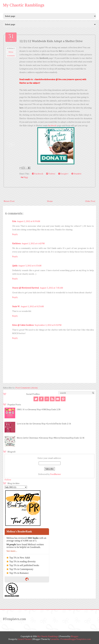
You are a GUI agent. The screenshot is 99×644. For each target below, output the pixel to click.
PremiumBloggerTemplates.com (76, 639)
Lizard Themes (25, 639)
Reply (15, 234)
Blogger (75, 636)
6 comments (11, 56)
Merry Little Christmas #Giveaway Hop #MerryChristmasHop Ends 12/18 (51, 438)
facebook (52, 125)
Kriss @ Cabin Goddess (23, 325)
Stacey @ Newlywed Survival (26, 288)
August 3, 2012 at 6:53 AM (30, 266)
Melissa (11, 52)
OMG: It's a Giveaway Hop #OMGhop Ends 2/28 (39, 409)
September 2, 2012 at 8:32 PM (48, 325)
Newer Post (9, 201)
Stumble (76, 174)
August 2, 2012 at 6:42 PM (33, 243)
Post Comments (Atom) (27, 388)
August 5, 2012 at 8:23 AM (32, 306)
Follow (8, 480)
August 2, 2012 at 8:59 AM (29, 221)
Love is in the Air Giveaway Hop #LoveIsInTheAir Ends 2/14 (44, 424)
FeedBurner (56, 474)
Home (50, 201)
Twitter (51, 174)
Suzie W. (16, 306)
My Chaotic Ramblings (24, 5)
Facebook (38, 174)
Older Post (90, 201)
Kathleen (16, 243)
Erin (14, 221)
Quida (15, 266)
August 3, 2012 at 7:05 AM (51, 288)
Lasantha (55, 639)
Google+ (63, 174)
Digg (24, 177)
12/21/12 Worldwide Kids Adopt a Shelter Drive (51, 41)
